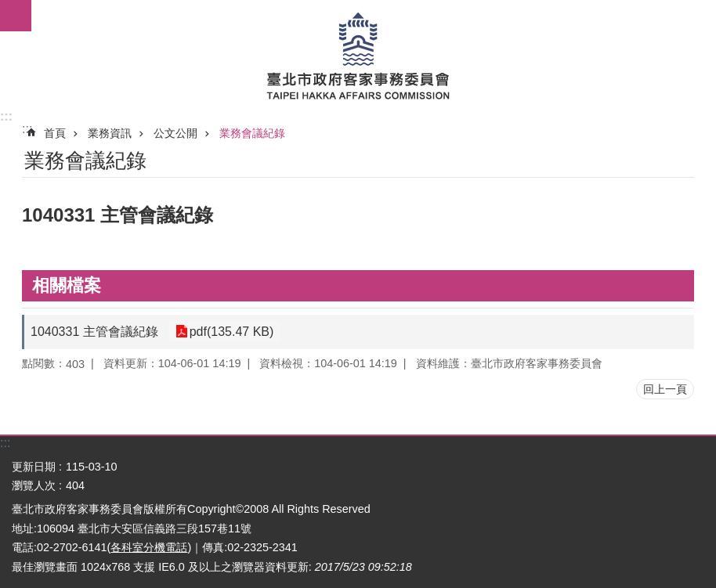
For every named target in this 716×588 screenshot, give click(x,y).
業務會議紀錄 (252, 133)
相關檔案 (67, 285)
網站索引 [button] (16, 16)
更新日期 (34, 467)
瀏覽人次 (34, 485)
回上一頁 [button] (665, 389)
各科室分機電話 (149, 547)
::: (6, 116)
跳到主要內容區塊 (8, 8)
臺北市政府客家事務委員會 (358, 55)
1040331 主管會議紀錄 (94, 332)
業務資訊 (110, 133)
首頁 (55, 133)
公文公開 (175, 133)
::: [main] (27, 129)
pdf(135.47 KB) (230, 332)
